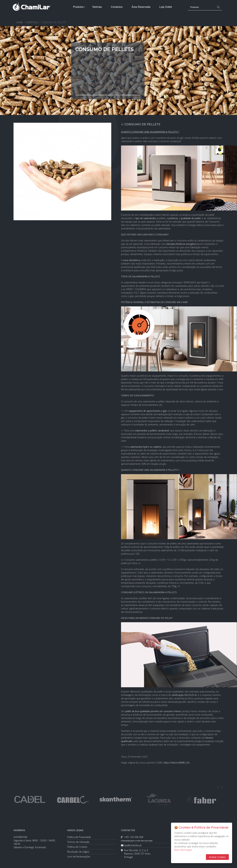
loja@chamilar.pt (131, 845)
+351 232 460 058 (137, 839)
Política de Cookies (77, 847)
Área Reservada (141, 7)
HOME (19, 22)
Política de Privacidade (79, 837)
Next (222, 787)
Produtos (78, 7)
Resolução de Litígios (78, 852)
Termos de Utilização (78, 842)
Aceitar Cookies (217, 857)
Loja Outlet (166, 7)
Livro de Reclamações (79, 857)
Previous (218, 787)
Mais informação (183, 850)
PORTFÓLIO (32, 22)
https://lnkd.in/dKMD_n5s (177, 763)
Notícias (97, 7)
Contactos (117, 7)
